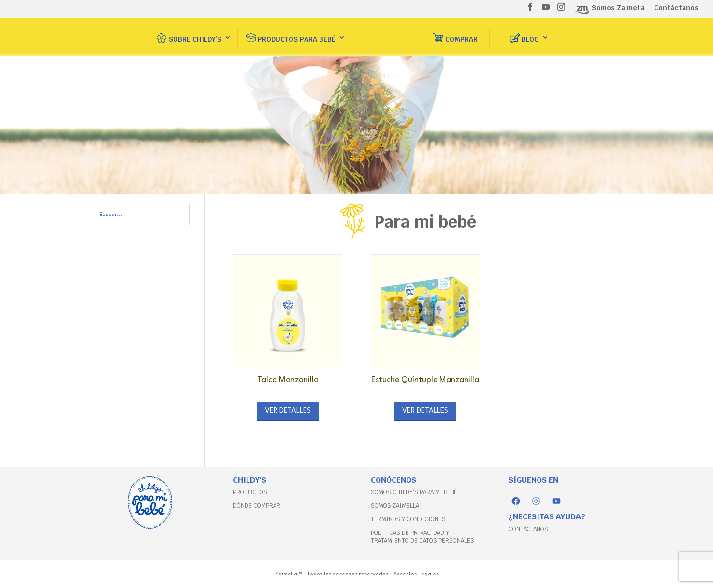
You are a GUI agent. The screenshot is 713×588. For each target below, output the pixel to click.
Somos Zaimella (618, 8)
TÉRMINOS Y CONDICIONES (408, 519)
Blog (530, 34)
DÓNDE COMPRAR (257, 506)
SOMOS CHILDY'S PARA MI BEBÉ (414, 492)
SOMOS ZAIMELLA (395, 506)
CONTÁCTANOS (528, 529)
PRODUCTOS (250, 492)
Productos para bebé (297, 34)
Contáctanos (676, 8)
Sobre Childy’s (195, 34)
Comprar (461, 34)
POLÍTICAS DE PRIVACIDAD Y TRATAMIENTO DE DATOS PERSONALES (422, 537)
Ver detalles (288, 411)
